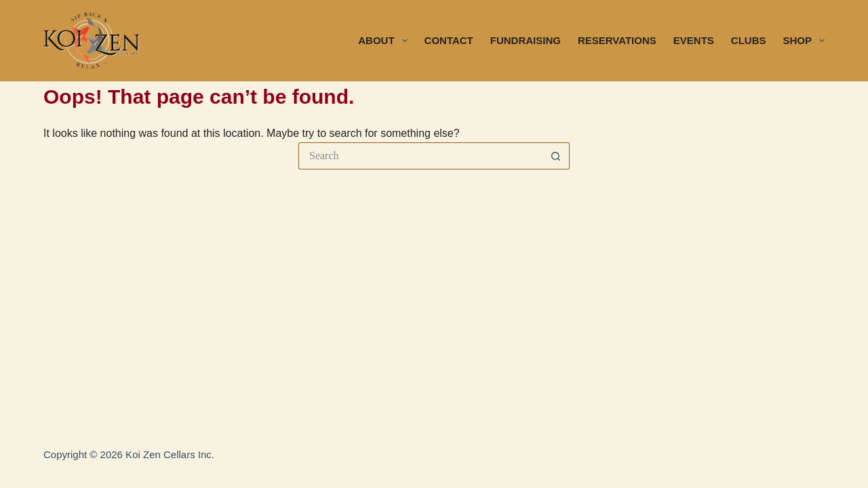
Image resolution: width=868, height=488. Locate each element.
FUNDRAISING (526, 40)
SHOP (804, 41)
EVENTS (694, 40)
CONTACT (449, 40)
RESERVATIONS (617, 40)
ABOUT (385, 41)
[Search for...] (420, 156)
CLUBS (749, 40)
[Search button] (556, 156)
